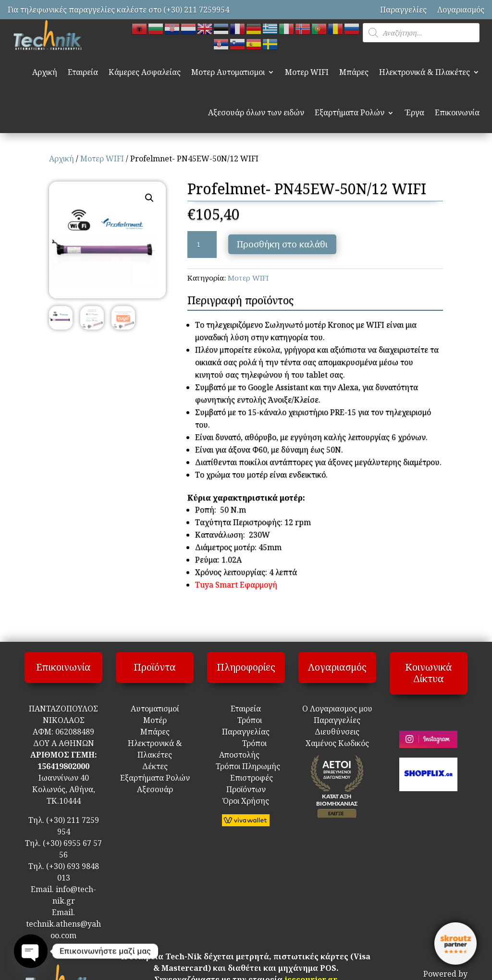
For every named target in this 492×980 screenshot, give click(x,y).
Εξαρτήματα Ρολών (350, 112)
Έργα (414, 112)
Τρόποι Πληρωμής (247, 766)
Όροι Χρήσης (246, 801)
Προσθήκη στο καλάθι (282, 244)
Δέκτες (155, 766)
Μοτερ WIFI (307, 72)
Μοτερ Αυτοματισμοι (228, 72)
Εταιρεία (83, 72)
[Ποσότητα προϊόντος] (202, 245)
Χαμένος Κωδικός (337, 743)
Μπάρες (354, 72)
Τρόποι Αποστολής (242, 755)
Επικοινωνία (457, 112)
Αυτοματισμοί (155, 709)
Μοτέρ (155, 720)
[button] (149, 198)
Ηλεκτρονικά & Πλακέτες (424, 72)
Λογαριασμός (461, 10)
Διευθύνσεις (337, 732)
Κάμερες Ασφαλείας (145, 72)
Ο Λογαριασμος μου (337, 709)
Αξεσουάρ (155, 789)
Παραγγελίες (403, 10)
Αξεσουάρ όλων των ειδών (256, 112)
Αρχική (45, 72)
